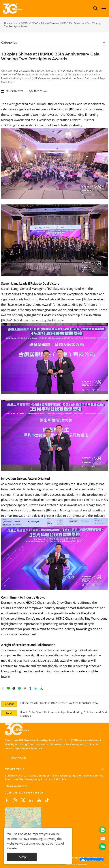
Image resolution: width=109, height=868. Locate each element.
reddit (41, 688)
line (8, 688)
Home (7, 23)
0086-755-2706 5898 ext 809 (24, 793)
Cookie (23, 834)
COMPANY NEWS (30, 23)
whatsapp (19, 688)
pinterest (25, 688)
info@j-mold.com (16, 786)
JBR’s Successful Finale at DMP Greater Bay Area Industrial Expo (59, 703)
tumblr (30, 688)
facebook (3, 688)
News (16, 23)
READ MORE (18, 758)
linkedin (36, 688)
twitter (14, 688)
